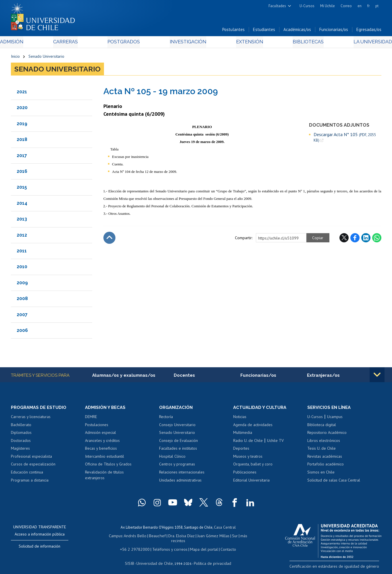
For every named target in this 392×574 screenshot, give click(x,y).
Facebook (355, 239)
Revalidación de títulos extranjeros (104, 477)
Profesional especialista (31, 458)
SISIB (133, 558)
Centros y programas (177, 466)
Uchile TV (275, 442)
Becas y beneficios (101, 451)
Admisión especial (101, 434)
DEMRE (91, 419)
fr (368, 6)
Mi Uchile (328, 6)
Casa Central (225, 529)
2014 (22, 205)
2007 (22, 316)
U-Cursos (307, 6)
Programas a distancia (30, 482)
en (360, 6)
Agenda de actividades (253, 427)
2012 (22, 236)
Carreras (73, 44)
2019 (22, 125)
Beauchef (151, 537)
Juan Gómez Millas (204, 537)
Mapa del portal (201, 545)
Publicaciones (245, 474)
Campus (112, 537)
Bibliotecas (299, 44)
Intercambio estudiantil (105, 458)
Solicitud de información (39, 548)
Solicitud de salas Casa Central (334, 482)
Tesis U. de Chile (321, 451)
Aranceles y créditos (102, 442)
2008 (22, 300)
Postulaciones (97, 427)
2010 (22, 268)
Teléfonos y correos (170, 545)
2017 (22, 157)
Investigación (187, 44)
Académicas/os (297, 31)
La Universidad (360, 44)
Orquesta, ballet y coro (253, 466)
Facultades (277, 6)
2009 (22, 284)
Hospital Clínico (172, 458)
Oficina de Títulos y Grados (108, 466)
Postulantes (233, 31)
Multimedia (243, 434)
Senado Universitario (46, 58)
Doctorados (21, 442)
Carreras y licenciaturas (31, 419)
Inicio (15, 58)
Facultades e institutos (178, 451)
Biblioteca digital (322, 427)
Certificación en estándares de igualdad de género (341, 568)
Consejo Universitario (177, 427)
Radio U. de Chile (248, 442)
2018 (22, 141)
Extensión (245, 44)
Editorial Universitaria (251, 482)
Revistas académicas (325, 458)
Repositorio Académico (327, 434)
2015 (22, 189)
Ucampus (335, 419)
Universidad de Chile (156, 558)
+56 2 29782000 (138, 545)
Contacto (224, 545)
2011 (22, 252)
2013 (22, 221)
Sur (225, 537)
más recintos (240, 537)
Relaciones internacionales (182, 474)
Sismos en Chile (321, 474)
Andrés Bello (131, 537)
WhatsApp (377, 239)
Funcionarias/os (334, 31)
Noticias (240, 419)
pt (377, 6)
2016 (22, 173)
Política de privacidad (210, 558)
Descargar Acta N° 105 (345, 139)
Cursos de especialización (33, 466)
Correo (346, 6)
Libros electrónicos (324, 442)
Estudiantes (264, 31)
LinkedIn (366, 239)
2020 (22, 109)
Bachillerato (21, 427)
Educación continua (27, 474)
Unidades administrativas (180, 482)
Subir (109, 239)
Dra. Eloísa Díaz (174, 537)
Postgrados (127, 44)
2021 (22, 93)
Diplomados (21, 434)
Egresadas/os (369, 31)
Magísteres (20, 451)
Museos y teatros (248, 458)
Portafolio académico (326, 466)
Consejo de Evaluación (178, 442)
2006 (22, 332)
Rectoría (166, 419)
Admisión (24, 44)
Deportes (241, 451)
